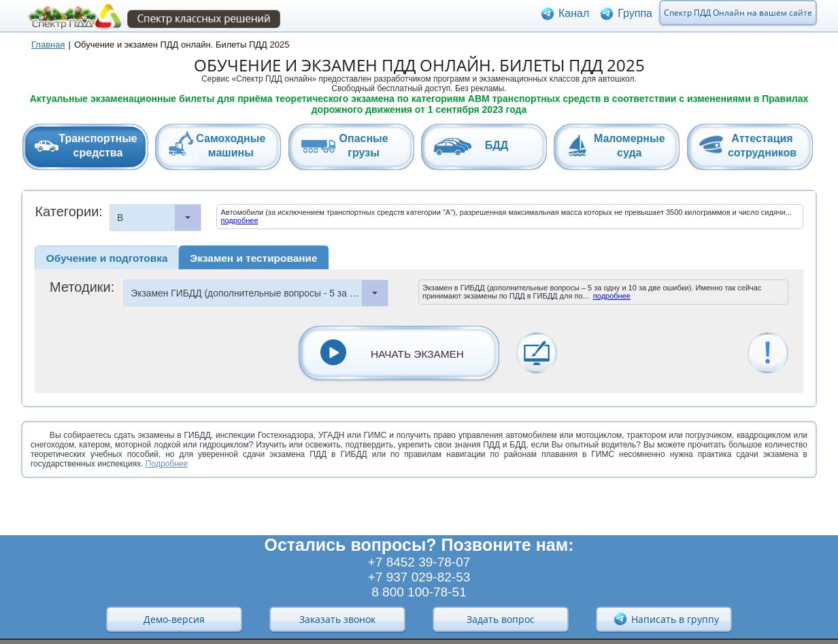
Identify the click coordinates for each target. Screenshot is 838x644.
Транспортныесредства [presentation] (98, 146)
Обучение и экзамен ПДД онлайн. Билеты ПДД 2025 (182, 45)
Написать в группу (666, 619)
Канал (574, 17)
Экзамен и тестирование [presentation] (253, 258)
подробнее (239, 220)
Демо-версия (174, 619)
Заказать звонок (337, 619)
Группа (635, 17)
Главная (48, 45)
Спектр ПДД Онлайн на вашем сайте (738, 16)
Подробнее (167, 464)
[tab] (85, 147)
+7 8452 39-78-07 (419, 562)
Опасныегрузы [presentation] (364, 146)
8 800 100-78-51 (419, 592)
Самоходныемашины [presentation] (231, 146)
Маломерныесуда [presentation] (630, 146)
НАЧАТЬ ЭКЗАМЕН (417, 354)
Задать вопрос (501, 619)
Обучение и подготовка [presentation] (107, 258)
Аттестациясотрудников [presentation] (762, 146)
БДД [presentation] (497, 145)
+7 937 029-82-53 (419, 577)
